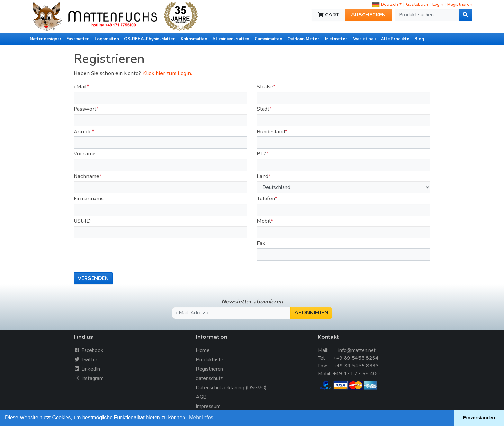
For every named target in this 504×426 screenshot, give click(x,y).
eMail (80, 86)
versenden (93, 278)
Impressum (208, 406)
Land (263, 176)
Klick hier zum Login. (167, 73)
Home (203, 350)
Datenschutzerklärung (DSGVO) (231, 388)
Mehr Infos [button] (201, 417)
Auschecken (368, 15)
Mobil (264, 221)
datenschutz (209, 378)
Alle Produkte (395, 39)
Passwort (85, 109)
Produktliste (210, 360)
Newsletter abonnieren (252, 301)
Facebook (88, 350)
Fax (261, 243)
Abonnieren (311, 313)
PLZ (262, 154)
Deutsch (385, 4)
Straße (265, 86)
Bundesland (271, 131)
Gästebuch (418, 4)
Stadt (263, 109)
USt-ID (82, 221)
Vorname (85, 154)
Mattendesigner (45, 39)
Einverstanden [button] (479, 418)
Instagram (89, 378)
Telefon (266, 198)
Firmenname (89, 198)
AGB (201, 397)
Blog (419, 39)
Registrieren (460, 4)
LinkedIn (87, 369)
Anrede (83, 131)
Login (438, 4)
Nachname (86, 176)
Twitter (85, 360)
